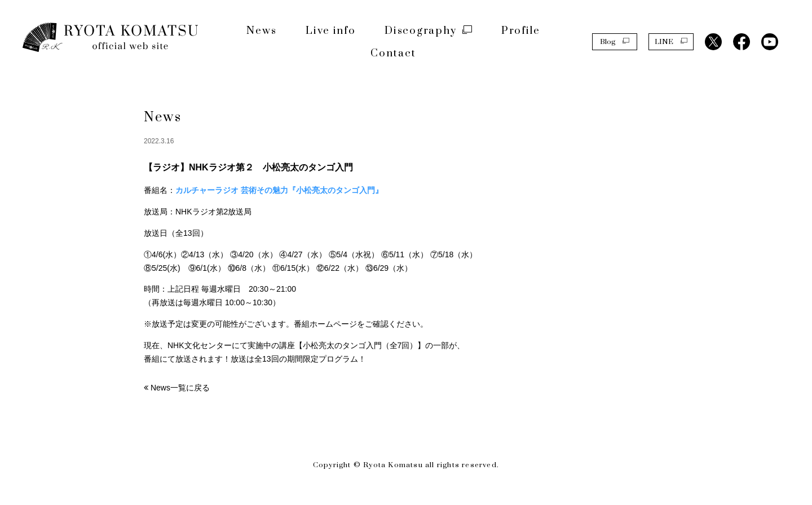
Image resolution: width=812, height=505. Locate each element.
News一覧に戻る (180, 388)
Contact (393, 53)
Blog (615, 41)
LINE (671, 41)
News (261, 31)
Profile (521, 31)
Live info (330, 31)
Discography (428, 31)
